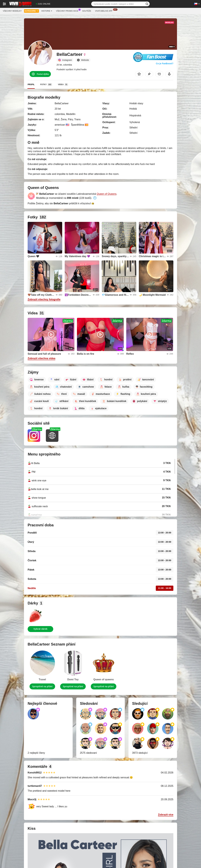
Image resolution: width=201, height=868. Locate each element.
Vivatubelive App (104, 11)
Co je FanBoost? (165, 64)
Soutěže (87, 11)
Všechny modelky (12, 11)
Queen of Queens (107, 194)
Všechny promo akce (68, 11)
